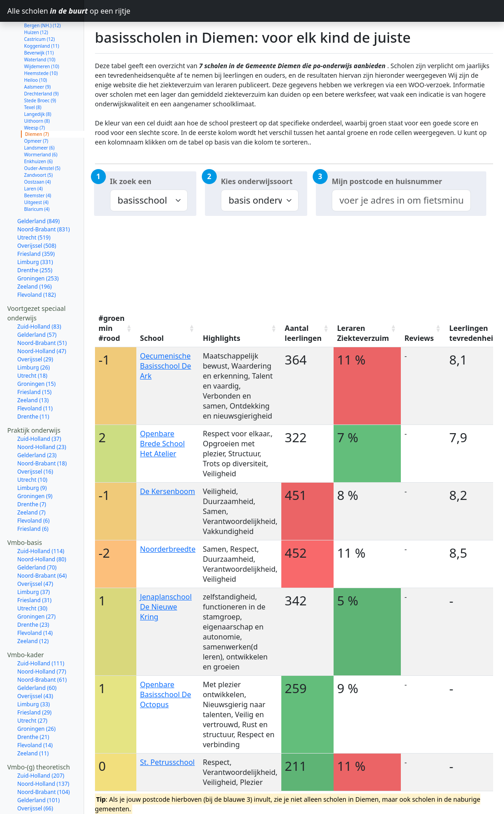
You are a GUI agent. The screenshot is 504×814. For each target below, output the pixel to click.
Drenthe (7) (32, 472)
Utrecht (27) (32, 688)
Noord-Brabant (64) (42, 543)
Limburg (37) (34, 560)
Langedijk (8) (38, 82)
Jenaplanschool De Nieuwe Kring (166, 607)
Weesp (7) (35, 95)
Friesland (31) (34, 568)
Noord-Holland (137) (43, 752)
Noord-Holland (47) (42, 319)
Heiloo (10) (35, 48)
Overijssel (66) (35, 776)
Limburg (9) (32, 456)
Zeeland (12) (33, 609)
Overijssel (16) (35, 439)
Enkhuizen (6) (38, 129)
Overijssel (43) (35, 664)
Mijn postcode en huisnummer (387, 181)
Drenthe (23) (33, 592)
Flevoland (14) (35, 601)
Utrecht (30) (32, 576)
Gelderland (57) (37, 302)
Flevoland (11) (35, 376)
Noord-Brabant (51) (42, 311)
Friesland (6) (33, 497)
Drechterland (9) (41, 61)
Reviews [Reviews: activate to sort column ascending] (419, 338)
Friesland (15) (34, 360)
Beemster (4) (38, 163)
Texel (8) (33, 75)
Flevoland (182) (37, 262)
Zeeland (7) (31, 480)
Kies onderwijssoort (257, 181)
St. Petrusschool (167, 762)
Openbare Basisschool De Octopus (165, 694)
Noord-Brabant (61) (42, 647)
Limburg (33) (34, 672)
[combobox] (401, 200)
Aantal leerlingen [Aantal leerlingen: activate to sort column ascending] (303, 333)
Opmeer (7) (36, 109)
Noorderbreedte (168, 549)
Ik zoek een (131, 181)
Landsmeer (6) (39, 115)
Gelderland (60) (37, 656)
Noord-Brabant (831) (44, 197)
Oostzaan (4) (37, 150)
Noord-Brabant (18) (42, 431)
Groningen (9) (35, 464)
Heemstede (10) (41, 41)
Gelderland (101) (38, 768)
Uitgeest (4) (36, 170)
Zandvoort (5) (38, 143)
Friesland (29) (34, 680)
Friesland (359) (36, 222)
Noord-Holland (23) (42, 415)
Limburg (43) (34, 801)
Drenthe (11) (33, 384)
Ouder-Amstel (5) (42, 136)
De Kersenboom (167, 491)
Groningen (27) (36, 584)
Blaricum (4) (37, 177)
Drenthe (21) (33, 705)
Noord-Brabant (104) (44, 760)
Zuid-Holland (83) (39, 294)
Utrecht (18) (32, 343)
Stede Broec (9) (40, 68)
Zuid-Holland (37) (39, 407)
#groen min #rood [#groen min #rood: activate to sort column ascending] (112, 328)
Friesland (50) (34, 792)
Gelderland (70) (37, 535)
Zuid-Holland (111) (41, 631)
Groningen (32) (36, 809)
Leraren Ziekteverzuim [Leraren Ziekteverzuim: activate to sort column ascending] (363, 333)
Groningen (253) (38, 246)
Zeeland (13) (33, 368)
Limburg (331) (35, 230)
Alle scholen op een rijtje (46, 11)
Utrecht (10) (32, 447)
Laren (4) (33, 156)
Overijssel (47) (35, 552)
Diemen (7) (37, 102)
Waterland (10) (40, 27)
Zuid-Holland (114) (41, 519)
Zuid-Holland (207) (41, 743)
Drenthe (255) (35, 238)
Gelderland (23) (37, 423)
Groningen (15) (36, 352)
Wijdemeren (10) (42, 34)
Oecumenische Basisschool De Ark (165, 366)
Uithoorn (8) (37, 89)
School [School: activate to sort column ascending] (152, 338)
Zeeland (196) (35, 254)
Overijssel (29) (35, 327)
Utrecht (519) (34, 205)
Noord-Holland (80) (42, 527)
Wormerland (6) (41, 122)
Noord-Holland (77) (42, 639)
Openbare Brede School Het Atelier (162, 444)
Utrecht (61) (32, 784)
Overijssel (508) (37, 213)
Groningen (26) (36, 697)
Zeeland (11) (33, 721)
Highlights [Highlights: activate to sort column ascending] (222, 338)
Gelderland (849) (38, 189)
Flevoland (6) (33, 488)
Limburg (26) (34, 335)
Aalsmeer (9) (37, 55)
